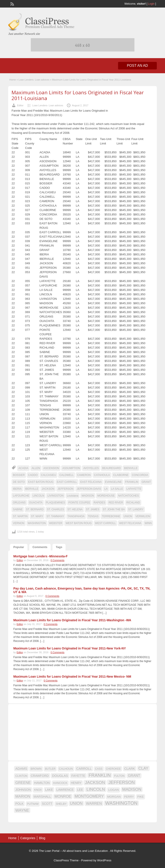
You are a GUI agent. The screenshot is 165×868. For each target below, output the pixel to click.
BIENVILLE (131, 468)
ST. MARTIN (20, 516)
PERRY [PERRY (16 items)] (129, 797)
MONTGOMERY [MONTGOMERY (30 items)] (89, 796)
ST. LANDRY (136, 509)
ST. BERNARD (35, 509)
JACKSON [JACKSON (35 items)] (95, 782)
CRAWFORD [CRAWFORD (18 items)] (40, 776)
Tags (59, 547)
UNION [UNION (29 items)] (76, 803)
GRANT (146, 482)
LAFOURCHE (21, 496)
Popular (19, 547)
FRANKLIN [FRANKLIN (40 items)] (100, 775)
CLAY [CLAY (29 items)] (143, 768)
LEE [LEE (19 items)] (80, 790)
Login (151, 4)
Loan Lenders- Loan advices (34, 80)
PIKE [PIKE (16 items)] (141, 797)
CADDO (33, 475)
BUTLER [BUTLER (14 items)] (50, 769)
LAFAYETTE (134, 489)
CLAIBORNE (121, 475)
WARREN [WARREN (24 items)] (94, 803)
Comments (40, 547)
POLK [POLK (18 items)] (19, 804)
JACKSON (48, 489)
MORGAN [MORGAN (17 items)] (114, 797)
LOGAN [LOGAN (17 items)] (114, 790)
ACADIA (23, 468)
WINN (148, 523)
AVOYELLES (91, 468)
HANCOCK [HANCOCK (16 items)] (60, 783)
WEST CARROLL (105, 523)
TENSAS (93, 516)
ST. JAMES (93, 509)
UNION (128, 516)
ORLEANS (19, 503)
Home (13, 80)
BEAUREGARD (111, 468)
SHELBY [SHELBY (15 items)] (61, 804)
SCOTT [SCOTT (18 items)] (47, 804)
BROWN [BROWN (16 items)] (36, 769)
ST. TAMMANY (55, 516)
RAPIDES (99, 503)
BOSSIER (19, 475)
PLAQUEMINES (55, 503)
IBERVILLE (32, 489)
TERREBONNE (111, 516)
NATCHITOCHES (128, 496)
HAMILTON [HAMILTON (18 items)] (42, 783)
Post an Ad (137, 66)
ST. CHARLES (55, 509)
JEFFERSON (65, 489)
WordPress (104, 860)
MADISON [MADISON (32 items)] (132, 789)
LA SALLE (117, 489)
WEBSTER (56, 523)
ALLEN (36, 468)
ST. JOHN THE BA (114, 509)
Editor (20, 105)
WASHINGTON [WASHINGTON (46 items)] (121, 803)
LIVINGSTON (55, 496)
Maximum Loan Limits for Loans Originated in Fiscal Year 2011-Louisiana (78, 95)
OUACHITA (36, 503)
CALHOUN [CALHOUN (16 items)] (66, 769)
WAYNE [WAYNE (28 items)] (22, 810)
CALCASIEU (49, 475)
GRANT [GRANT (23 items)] (134, 776)
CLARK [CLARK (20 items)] (130, 769)
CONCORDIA (140, 475)
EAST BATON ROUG (41, 482)
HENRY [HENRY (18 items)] (76, 783)
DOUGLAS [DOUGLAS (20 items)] (60, 776)
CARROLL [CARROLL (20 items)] (84, 769)
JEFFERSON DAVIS (89, 489)
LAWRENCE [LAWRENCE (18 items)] (65, 790)
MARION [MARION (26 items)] (23, 796)
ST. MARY (37, 516)
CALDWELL (67, 475)
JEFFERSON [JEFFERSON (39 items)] (121, 782)
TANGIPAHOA (76, 516)
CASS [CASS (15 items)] (99, 769)
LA (106, 489)
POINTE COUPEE (79, 503)
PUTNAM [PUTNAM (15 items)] (33, 804)
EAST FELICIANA (91, 482)
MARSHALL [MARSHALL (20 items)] (42, 797)
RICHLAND (133, 503)
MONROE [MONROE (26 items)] (63, 796)
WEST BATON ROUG (79, 523)
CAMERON (84, 475)
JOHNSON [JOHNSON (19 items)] (23, 790)
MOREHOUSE (106, 496)
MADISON (88, 496)
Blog (42, 838)
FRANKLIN (132, 482)
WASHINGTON (37, 523)
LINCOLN (38, 496)
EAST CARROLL (67, 482)
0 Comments (57, 560)
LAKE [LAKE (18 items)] (49, 790)
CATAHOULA (102, 475)
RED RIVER (116, 503)
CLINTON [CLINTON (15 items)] (21, 776)
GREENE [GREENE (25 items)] (23, 783)
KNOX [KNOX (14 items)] (38, 790)
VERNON (18, 523)
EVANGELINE (113, 482)
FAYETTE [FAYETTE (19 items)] (78, 776)
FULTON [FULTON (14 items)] (119, 776)
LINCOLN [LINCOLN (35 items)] (96, 789)
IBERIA (17, 489)
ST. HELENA (75, 509)
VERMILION (143, 516)
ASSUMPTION (71, 468)
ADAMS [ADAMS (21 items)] (21, 768)
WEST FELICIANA (130, 523)
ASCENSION (51, 468)
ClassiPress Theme (66, 860)
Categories (28, 838)
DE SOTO (19, 482)
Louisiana (73, 496)
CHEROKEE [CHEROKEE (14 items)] (113, 769)
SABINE (18, 509)
